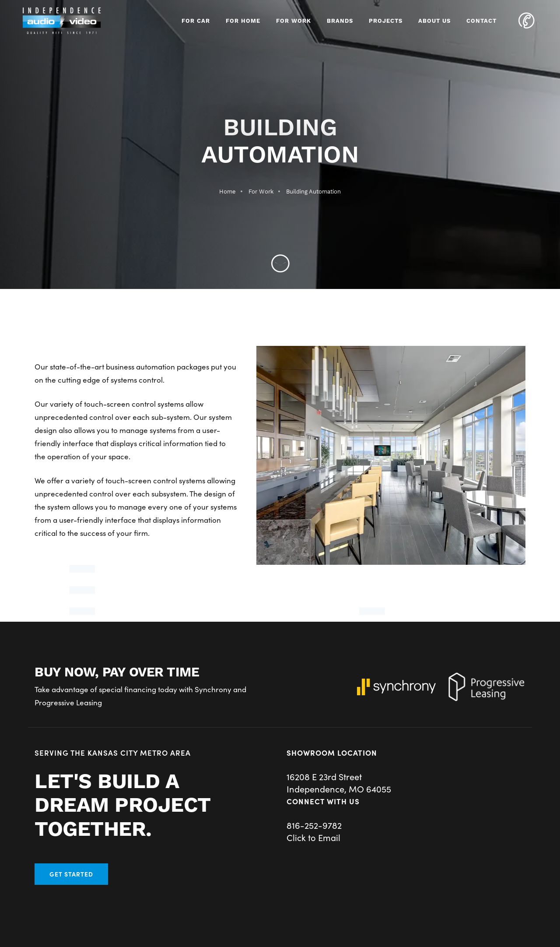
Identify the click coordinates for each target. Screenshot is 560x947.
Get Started (71, 874)
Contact (481, 21)
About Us (434, 21)
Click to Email (313, 837)
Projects (386, 21)
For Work (294, 21)
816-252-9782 (314, 825)
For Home (243, 21)
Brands (340, 21)
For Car (196, 21)
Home (227, 192)
